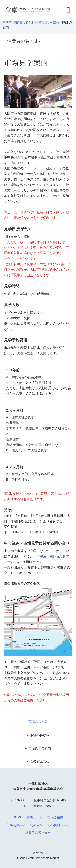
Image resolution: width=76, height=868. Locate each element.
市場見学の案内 (49, 22)
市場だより (35, 817)
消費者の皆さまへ (25, 22)
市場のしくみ (38, 722)
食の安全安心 (40, 761)
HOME (7, 22)
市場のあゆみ (40, 735)
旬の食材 (36, 825)
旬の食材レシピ (59, 825)
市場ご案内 (55, 817)
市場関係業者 (16, 825)
